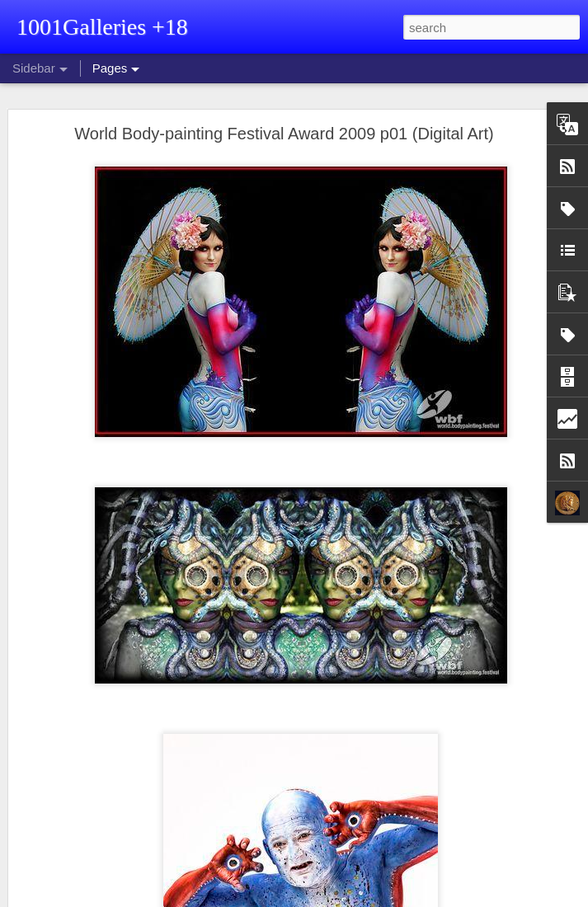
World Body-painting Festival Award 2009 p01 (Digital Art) (284, 134)
